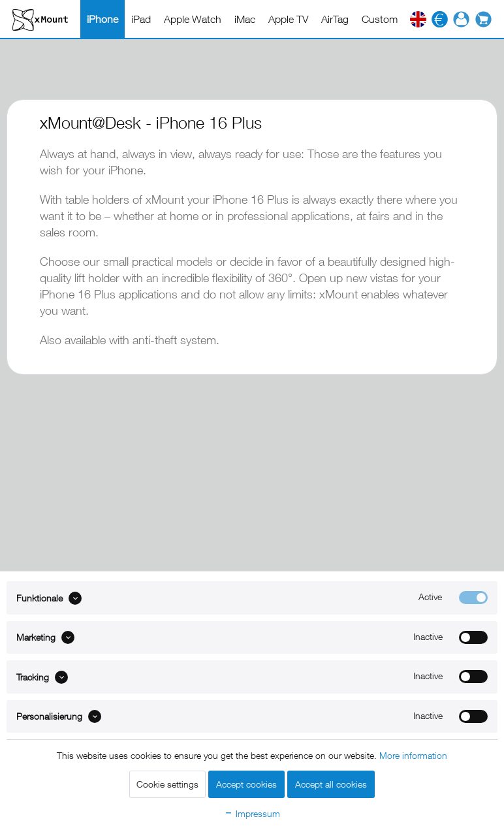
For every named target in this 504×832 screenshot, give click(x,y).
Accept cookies (246, 784)
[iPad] (141, 19)
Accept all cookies (331, 784)
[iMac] (245, 19)
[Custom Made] (393, 19)
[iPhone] (102, 19)
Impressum (252, 813)
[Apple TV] (288, 19)
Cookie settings (167, 784)
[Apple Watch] (193, 19)
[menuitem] (102, 19)
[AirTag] (335, 19)
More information (413, 755)
